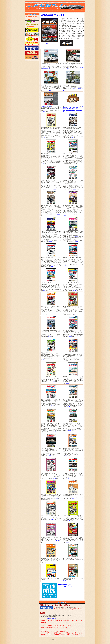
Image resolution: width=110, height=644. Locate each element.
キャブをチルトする (47, 69)
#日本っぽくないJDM (46, 106)
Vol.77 (71, 337)
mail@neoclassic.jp (51, 619)
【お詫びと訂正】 (49, 43)
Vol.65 (68, 478)
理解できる (74, 89)
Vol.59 (68, 542)
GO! (50, 90)
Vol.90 (55, 189)
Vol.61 (69, 521)
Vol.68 (50, 456)
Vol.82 (45, 290)
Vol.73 (68, 383)
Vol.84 (52, 267)
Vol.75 (64, 360)
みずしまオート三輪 (71, 110)
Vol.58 (45, 562)
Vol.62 (52, 520)
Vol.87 (64, 215)
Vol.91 (73, 164)
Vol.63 (73, 498)
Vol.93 (72, 138)
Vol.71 (69, 407)
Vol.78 (50, 337)
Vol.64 (56, 498)
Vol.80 (42, 314)
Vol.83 (65, 265)
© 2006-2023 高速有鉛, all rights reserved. (55, 640)
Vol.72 (52, 406)
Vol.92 (42, 164)
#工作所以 (76, 237)
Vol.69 (70, 431)
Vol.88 (58, 214)
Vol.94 (45, 138)
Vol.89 (75, 189)
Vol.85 (77, 242)
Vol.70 (55, 432)
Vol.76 (44, 359)
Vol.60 (57, 541)
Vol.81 (75, 290)
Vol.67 (67, 456)
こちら (44, 111)
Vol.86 (51, 242)
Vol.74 (53, 382)
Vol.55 (64, 581)
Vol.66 (54, 478)
